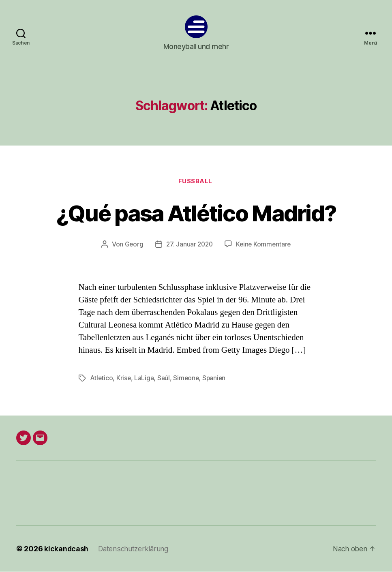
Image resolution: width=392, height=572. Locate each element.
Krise (124, 379)
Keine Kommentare (265, 245)
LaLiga (145, 379)
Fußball (196, 182)
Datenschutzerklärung (135, 549)
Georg (132, 245)
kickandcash (66, 549)
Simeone (187, 379)
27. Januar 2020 (189, 245)
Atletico (102, 379)
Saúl (164, 379)
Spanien (216, 379)
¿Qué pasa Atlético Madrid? (196, 213)
